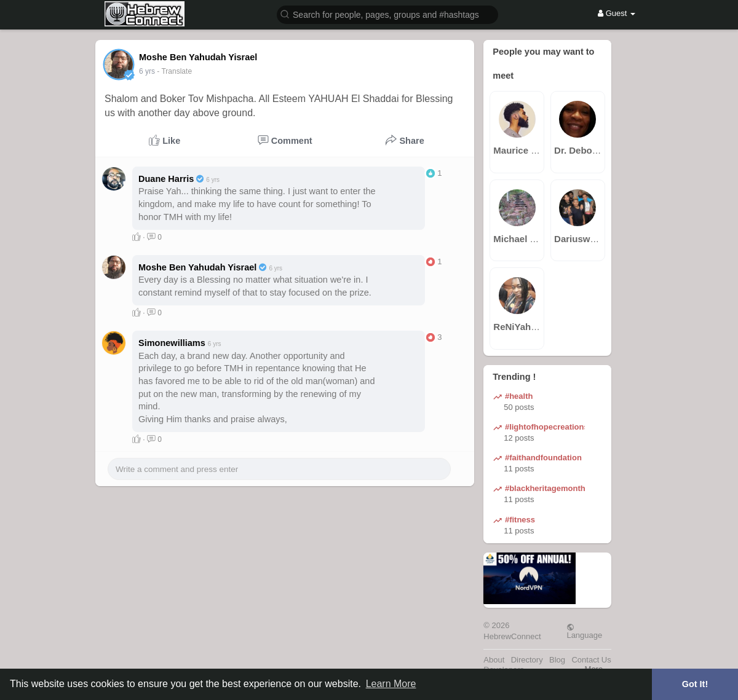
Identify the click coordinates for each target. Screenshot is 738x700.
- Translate (174, 71)
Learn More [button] (391, 684)
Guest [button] (617, 13)
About (494, 660)
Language (584, 631)
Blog (557, 660)
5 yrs (147, 71)
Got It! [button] (695, 684)
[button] (387, 14)
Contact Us (591, 660)
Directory (527, 660)
